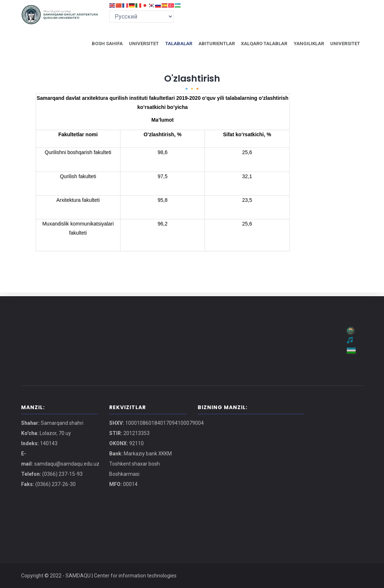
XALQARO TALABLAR (260, 45)
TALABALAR (171, 45)
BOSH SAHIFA (97, 45)
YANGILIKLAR (307, 45)
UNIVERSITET (135, 45)
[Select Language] (141, 17)
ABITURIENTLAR (211, 45)
